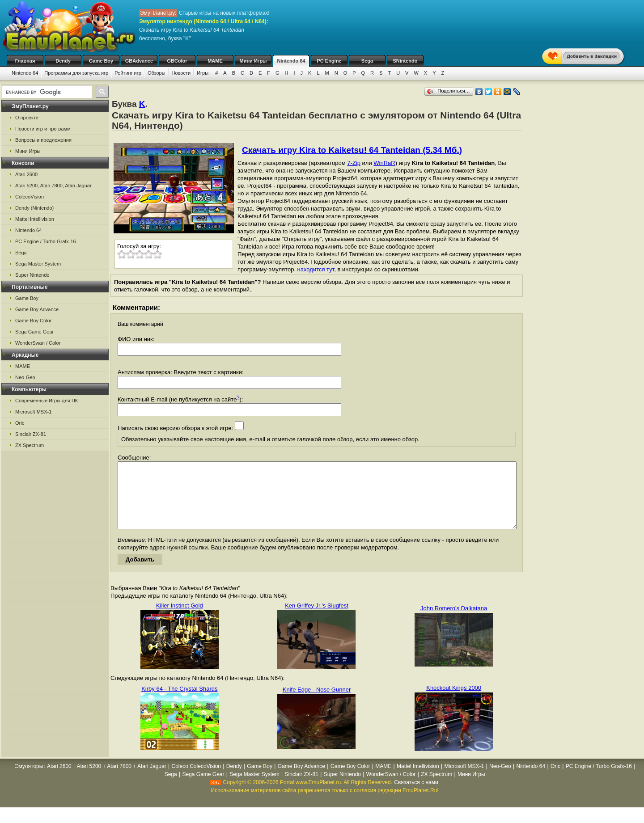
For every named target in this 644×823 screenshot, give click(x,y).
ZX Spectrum (30, 445)
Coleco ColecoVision (197, 780)
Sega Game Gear (34, 332)
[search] (46, 92)
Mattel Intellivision (35, 219)
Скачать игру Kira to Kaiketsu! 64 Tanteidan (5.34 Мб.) (352, 150)
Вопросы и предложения (43, 140)
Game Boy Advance (37, 309)
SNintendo (405, 61)
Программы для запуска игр (76, 73)
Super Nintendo (32, 275)
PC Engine (329, 61)
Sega (367, 61)
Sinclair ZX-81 (31, 434)
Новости (181, 73)
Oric (20, 423)
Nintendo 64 (291, 61)
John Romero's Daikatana (454, 622)
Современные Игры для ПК (47, 401)
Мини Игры (253, 61)
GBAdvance (139, 61)
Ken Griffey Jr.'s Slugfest (317, 619)
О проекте (27, 118)
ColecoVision (30, 197)
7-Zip (354, 163)
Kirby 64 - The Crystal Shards (179, 702)
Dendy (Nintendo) (34, 208)
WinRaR (384, 163)
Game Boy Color (33, 321)
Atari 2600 (26, 174)
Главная (25, 61)
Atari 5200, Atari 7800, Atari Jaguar (53, 186)
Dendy (63, 61)
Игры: (203, 73)
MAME (215, 61)
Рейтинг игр (128, 73)
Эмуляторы (29, 780)
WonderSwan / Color (38, 343)
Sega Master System (38, 264)
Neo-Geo (25, 377)
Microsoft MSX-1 (33, 412)
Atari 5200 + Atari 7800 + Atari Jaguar (122, 780)
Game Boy (101, 61)
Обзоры (157, 73)
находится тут (316, 269)
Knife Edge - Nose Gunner (317, 703)
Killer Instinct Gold (180, 619)
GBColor (177, 61)
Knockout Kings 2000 (454, 701)
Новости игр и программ (43, 129)
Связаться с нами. (417, 796)
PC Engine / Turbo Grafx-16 (46, 241)
